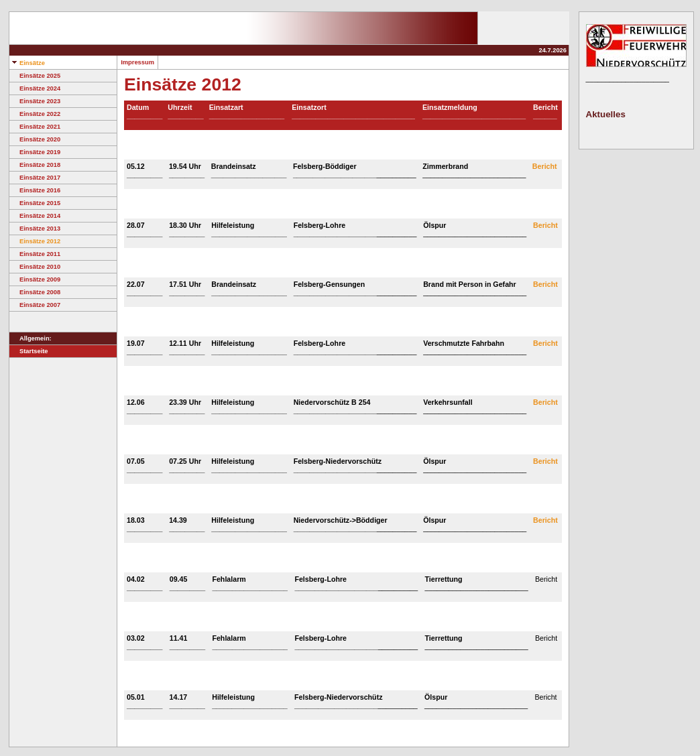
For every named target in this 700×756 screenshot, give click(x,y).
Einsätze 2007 (35, 305)
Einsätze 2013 (35, 229)
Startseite (29, 351)
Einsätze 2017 (35, 178)
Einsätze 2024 (35, 88)
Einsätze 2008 (35, 292)
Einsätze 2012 (35, 241)
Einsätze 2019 (35, 152)
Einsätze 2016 (35, 190)
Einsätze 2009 (35, 279)
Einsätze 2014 (35, 216)
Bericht (545, 166)
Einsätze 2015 (35, 203)
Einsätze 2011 (35, 254)
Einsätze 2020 (35, 139)
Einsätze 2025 (35, 76)
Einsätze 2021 (35, 127)
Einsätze (27, 63)
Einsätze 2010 (35, 267)
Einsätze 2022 (35, 114)
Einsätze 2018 (35, 165)
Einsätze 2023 (35, 101)
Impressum (137, 62)
